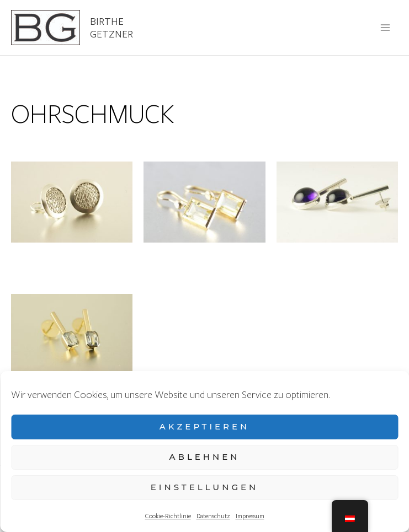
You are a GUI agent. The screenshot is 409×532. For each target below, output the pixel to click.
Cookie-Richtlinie (168, 516)
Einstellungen (204, 487)
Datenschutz (213, 516)
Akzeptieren (205, 426)
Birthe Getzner (111, 27)
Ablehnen (205, 457)
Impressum (250, 516)
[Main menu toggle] (386, 27)
